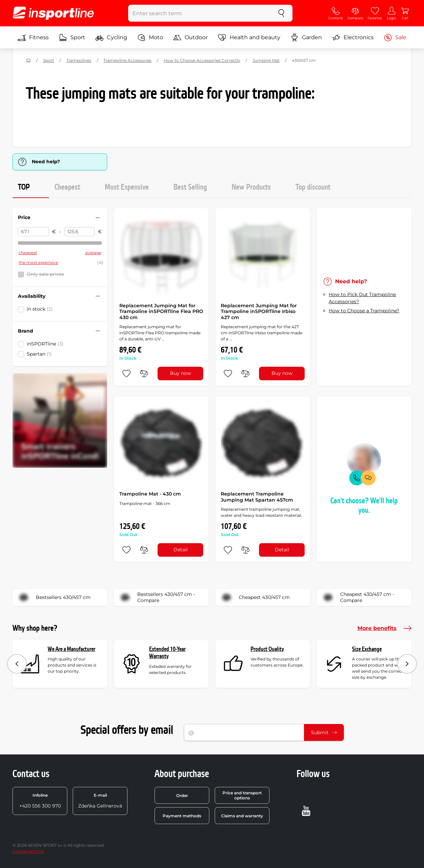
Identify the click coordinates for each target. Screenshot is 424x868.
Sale (395, 38)
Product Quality (267, 649)
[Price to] (80, 232)
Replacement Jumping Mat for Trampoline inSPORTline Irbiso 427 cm (259, 311)
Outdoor (190, 38)
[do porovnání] (144, 373)
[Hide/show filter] (98, 218)
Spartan (39, 354)
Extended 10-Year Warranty (167, 653)
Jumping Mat (266, 60)
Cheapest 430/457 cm (255, 598)
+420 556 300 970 (40, 801)
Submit (324, 732)
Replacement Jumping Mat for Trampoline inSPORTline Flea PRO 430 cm (161, 311)
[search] (281, 13)
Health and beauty (249, 38)
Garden (306, 38)
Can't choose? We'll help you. (364, 506)
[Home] (28, 61)
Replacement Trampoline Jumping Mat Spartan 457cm (257, 497)
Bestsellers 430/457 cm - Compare (157, 598)
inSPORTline (45, 344)
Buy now (181, 373)
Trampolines (79, 60)
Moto (150, 38)
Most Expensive (127, 187)
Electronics (353, 38)
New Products (251, 187)
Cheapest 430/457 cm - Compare (358, 598)
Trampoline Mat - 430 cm (150, 494)
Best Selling (190, 187)
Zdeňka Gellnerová (100, 801)
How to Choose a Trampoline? (364, 311)
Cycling (111, 38)
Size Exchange (367, 649)
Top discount (313, 187)
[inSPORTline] (53, 13)
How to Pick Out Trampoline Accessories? (362, 298)
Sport (72, 38)
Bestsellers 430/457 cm (54, 598)
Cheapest (67, 187)
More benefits (384, 628)
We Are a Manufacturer (72, 649)
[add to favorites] (126, 373)
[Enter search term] (199, 13)
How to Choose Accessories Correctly (202, 60)
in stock (40, 309)
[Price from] (33, 232)
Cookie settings (28, 851)
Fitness (33, 38)
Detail (181, 550)
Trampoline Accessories (127, 60)
